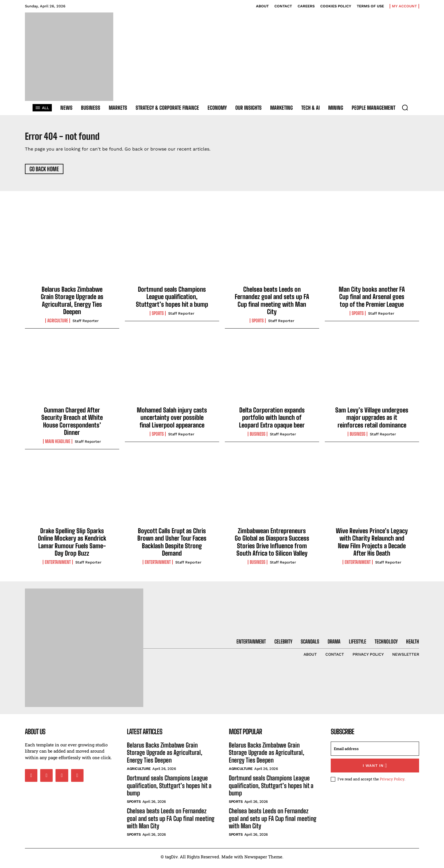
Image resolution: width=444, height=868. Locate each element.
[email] (375, 751)
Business (258, 437)
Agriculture (58, 324)
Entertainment (58, 565)
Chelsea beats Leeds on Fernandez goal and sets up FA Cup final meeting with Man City (272, 303)
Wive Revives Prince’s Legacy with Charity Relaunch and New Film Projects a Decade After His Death (372, 545)
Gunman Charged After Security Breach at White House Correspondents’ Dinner (72, 424)
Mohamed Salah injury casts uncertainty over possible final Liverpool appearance (172, 420)
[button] (405, 107)
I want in (375, 768)
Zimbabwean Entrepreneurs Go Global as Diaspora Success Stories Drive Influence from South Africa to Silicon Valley (272, 545)
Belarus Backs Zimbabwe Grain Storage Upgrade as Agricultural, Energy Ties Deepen (72, 303)
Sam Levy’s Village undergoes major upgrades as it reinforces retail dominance (372, 420)
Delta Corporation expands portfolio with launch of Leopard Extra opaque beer (272, 420)
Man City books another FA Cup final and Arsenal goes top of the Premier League (372, 300)
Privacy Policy (392, 782)
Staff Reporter (86, 324)
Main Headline (58, 444)
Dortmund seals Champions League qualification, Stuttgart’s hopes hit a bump (172, 300)
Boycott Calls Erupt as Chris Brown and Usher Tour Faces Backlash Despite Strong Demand (172, 545)
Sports (158, 316)
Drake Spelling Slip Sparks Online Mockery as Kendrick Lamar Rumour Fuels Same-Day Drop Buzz (72, 545)
